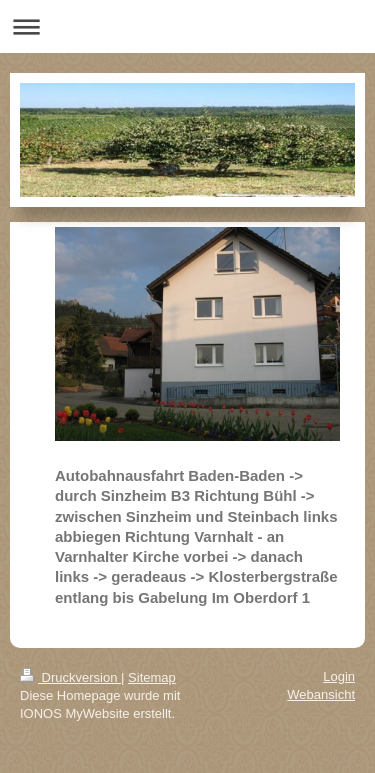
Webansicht (321, 694)
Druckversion (70, 677)
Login (339, 676)
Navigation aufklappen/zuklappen (187, 26)
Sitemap (152, 677)
